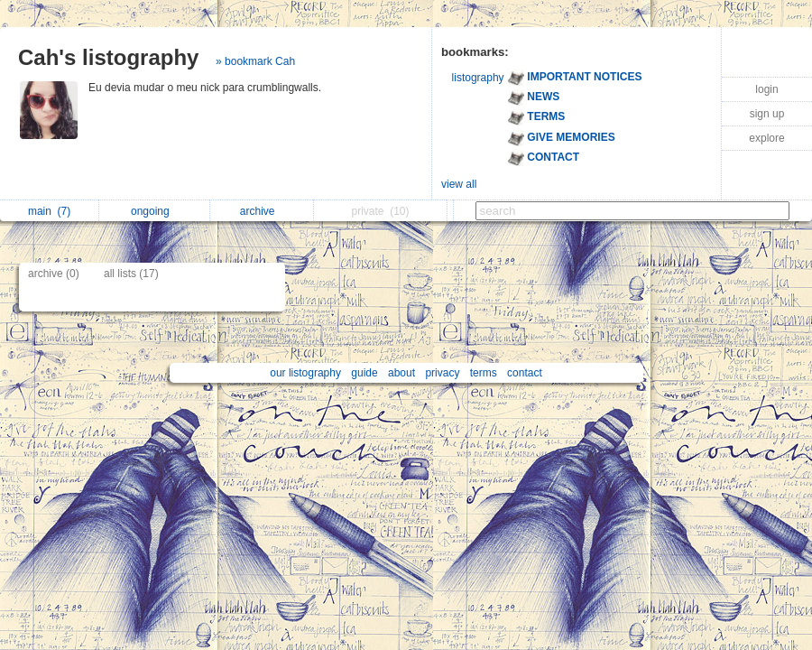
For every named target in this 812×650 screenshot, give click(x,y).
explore (766, 138)
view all (459, 184)
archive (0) (54, 274)
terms (484, 373)
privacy (442, 373)
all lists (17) (131, 274)
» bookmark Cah (255, 61)
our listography (305, 373)
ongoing (155, 211)
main (49, 211)
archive (262, 211)
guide (364, 373)
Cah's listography (108, 57)
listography (478, 78)
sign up (767, 114)
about (401, 373)
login (766, 89)
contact (525, 373)
